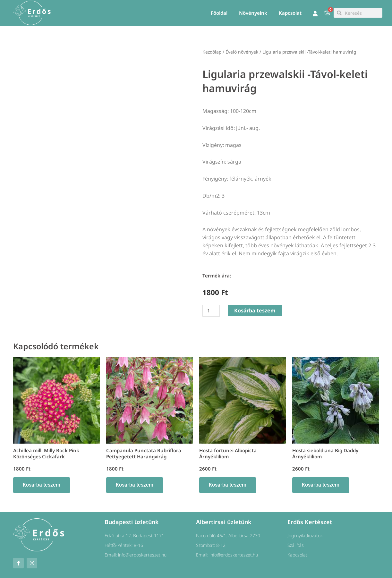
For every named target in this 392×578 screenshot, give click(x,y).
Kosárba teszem (255, 310)
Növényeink (253, 13)
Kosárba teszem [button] (42, 485)
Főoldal (219, 13)
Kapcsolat (290, 13)
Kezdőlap (212, 52)
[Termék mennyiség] (211, 311)
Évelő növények (242, 52)
